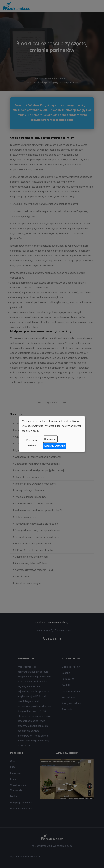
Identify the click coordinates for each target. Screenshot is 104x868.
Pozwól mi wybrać (32, 442)
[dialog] (52, 434)
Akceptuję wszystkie (55, 446)
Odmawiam (50, 439)
